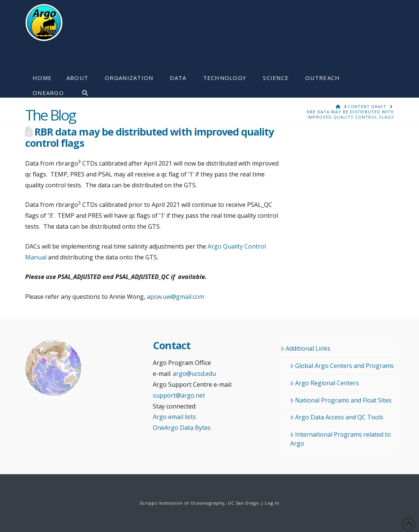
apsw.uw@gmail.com (176, 297)
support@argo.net (179, 395)
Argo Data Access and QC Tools (337, 417)
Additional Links (306, 348)
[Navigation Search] (81, 90)
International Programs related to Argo (341, 439)
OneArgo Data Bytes (182, 428)
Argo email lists (174, 417)
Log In (272, 503)
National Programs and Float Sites (341, 400)
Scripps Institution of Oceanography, (183, 503)
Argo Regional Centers (325, 383)
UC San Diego (243, 503)
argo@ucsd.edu (194, 374)
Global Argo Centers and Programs (342, 366)
